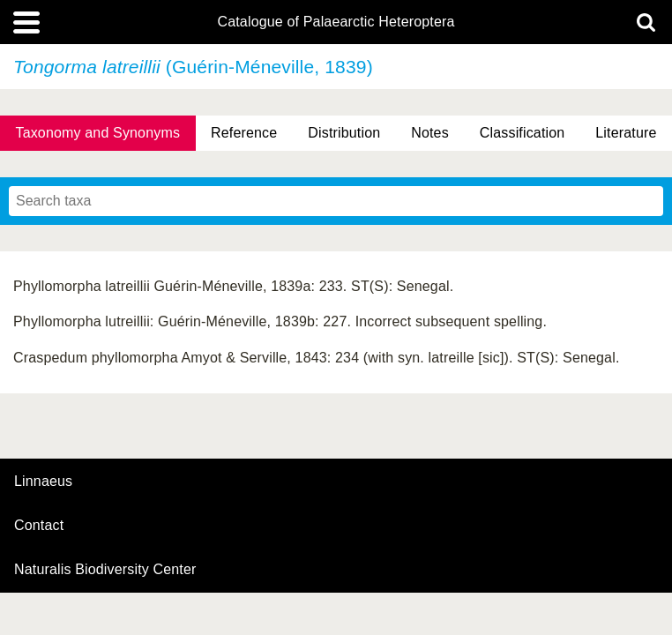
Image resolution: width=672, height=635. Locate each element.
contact (39, 525)
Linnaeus (43, 482)
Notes (430, 133)
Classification (523, 133)
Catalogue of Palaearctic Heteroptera (336, 22)
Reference (244, 133)
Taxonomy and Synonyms (97, 133)
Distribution (344, 133)
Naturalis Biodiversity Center (105, 570)
